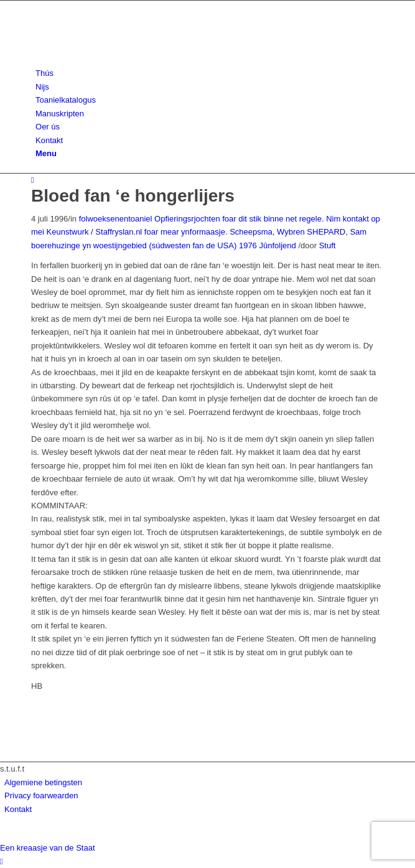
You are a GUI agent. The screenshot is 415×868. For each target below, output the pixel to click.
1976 (248, 245)
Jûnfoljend (277, 245)
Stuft (328, 245)
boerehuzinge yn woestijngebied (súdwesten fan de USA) (134, 245)
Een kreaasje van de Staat (48, 848)
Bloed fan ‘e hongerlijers (133, 196)
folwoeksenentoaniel (116, 219)
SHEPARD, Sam (337, 232)
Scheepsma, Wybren (267, 232)
